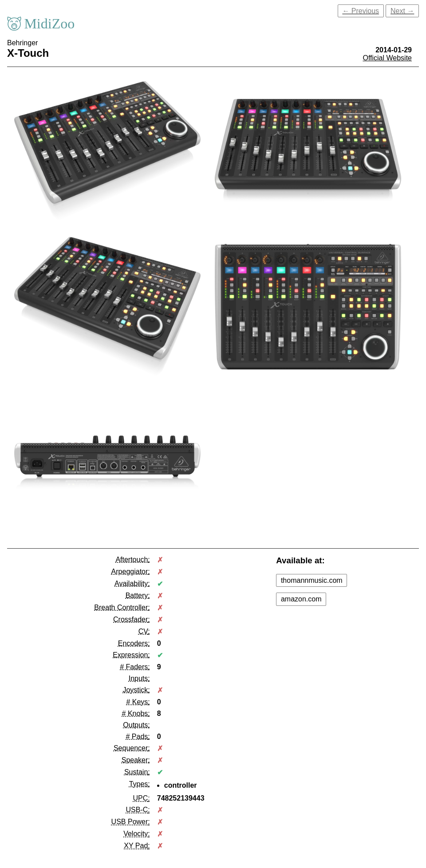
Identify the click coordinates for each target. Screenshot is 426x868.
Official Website (387, 58)
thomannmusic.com (312, 580)
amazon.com (301, 599)
